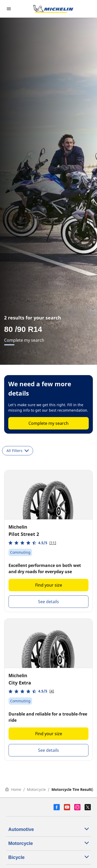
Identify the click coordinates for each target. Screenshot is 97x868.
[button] (32, 543)
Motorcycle (36, 789)
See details (48, 602)
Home (13, 789)
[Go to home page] (53, 9)
